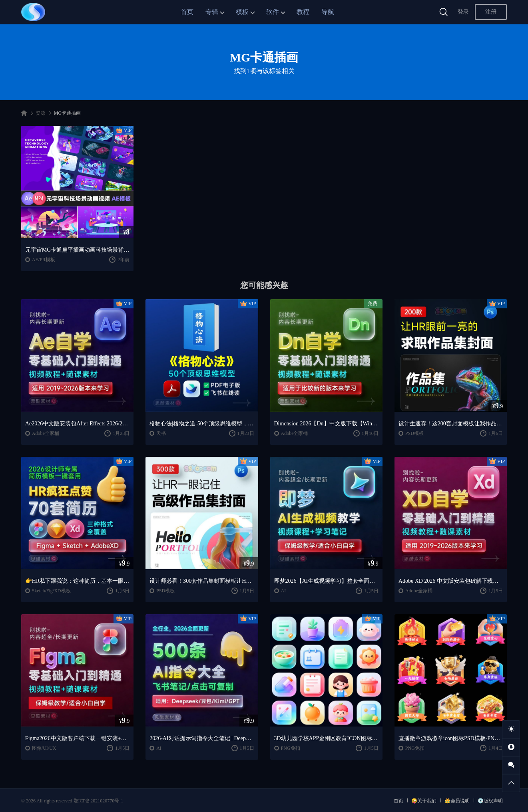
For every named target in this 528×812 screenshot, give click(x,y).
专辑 (212, 12)
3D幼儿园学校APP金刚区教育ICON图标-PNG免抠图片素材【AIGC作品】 (326, 738)
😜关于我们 (424, 801)
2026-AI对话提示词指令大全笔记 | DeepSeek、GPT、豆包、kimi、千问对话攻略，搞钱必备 (202, 738)
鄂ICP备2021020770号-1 (99, 801)
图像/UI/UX (44, 748)
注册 (491, 12)
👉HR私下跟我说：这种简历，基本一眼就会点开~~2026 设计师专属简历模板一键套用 (77, 581)
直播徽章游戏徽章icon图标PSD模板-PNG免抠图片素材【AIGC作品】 (451, 738)
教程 (303, 12)
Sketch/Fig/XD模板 (51, 591)
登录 (463, 12)
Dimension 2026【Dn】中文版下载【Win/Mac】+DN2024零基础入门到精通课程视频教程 (326, 424)
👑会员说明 (457, 801)
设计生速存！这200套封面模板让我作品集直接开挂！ (451, 424)
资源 (40, 113)
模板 (242, 12)
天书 (161, 433)
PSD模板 (414, 433)
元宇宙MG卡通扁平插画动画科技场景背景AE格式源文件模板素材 (77, 250)
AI (284, 591)
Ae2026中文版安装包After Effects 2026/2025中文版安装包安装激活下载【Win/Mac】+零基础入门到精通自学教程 (77, 424)
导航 (328, 12)
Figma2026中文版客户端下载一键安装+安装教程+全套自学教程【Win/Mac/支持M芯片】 (77, 738)
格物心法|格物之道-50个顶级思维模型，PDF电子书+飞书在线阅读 (202, 424)
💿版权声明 (490, 801)
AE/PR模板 (44, 260)
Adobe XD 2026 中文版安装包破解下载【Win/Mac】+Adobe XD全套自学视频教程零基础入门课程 (451, 581)
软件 (273, 12)
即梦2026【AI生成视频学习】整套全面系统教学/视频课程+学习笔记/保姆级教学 (326, 581)
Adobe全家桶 (46, 433)
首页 (187, 12)
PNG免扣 (291, 748)
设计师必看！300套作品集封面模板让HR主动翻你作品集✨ (202, 581)
